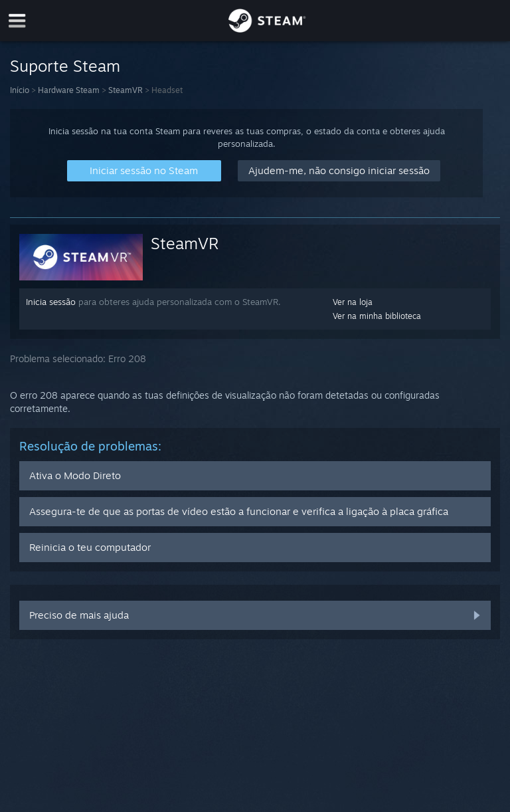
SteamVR (126, 90)
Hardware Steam (69, 90)
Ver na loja (353, 302)
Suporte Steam (65, 66)
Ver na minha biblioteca (377, 316)
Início (20, 90)
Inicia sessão (51, 302)
